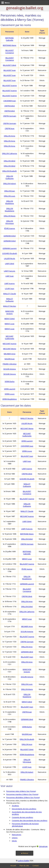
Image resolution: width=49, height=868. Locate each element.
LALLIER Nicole (10, 258)
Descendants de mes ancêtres (24, 809)
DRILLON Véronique (10, 222)
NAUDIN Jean (10, 359)
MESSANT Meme (10, 349)
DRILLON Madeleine (10, 202)
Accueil (13, 866)
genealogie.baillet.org (24, 8)
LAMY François (10, 271)
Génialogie (43, 846)
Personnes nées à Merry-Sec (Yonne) (21, 791)
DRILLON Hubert (10, 184)
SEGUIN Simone (10, 374)
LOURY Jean (10, 289)
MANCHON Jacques (10, 312)
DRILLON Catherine (10, 153)
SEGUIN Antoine (10, 369)
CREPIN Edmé (10, 106)
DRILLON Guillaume (10, 177)
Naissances (17, 835)
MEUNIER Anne (10, 354)
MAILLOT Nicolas (10, 306)
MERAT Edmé (10, 319)
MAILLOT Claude (10, 294)
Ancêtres (15, 806)
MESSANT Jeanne (10, 344)
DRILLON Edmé (10, 161)
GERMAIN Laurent (10, 248)
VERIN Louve (10, 394)
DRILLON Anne (10, 136)
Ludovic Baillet (24, 861)
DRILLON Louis (10, 196)
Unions (15, 838)
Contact (36, 866)
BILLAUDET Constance (10, 52)
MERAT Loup (10, 324)
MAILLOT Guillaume (10, 300)
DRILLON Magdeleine (10, 210)
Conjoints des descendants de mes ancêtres (30, 820)
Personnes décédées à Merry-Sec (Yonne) (23, 797)
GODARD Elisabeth (10, 253)
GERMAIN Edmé (10, 236)
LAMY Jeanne (10, 283)
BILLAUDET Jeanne (10, 86)
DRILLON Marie (10, 216)
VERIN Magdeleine (10, 399)
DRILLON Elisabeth (10, 171)
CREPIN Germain (10, 116)
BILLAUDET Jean (10, 70)
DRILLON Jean (10, 191)
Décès (14, 841)
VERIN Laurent (10, 389)
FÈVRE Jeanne (10, 228)
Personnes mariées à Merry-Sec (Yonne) (22, 794)
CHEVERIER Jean (10, 101)
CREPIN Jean (10, 128)
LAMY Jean (10, 276)
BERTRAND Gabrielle (10, 39)
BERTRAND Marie (10, 45)
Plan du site (24, 866)
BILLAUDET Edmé (10, 65)
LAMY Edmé (10, 264)
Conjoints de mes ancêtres (22, 817)
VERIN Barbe (10, 381)
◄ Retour (24, 853)
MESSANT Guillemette (10, 337)
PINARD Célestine (10, 364)
